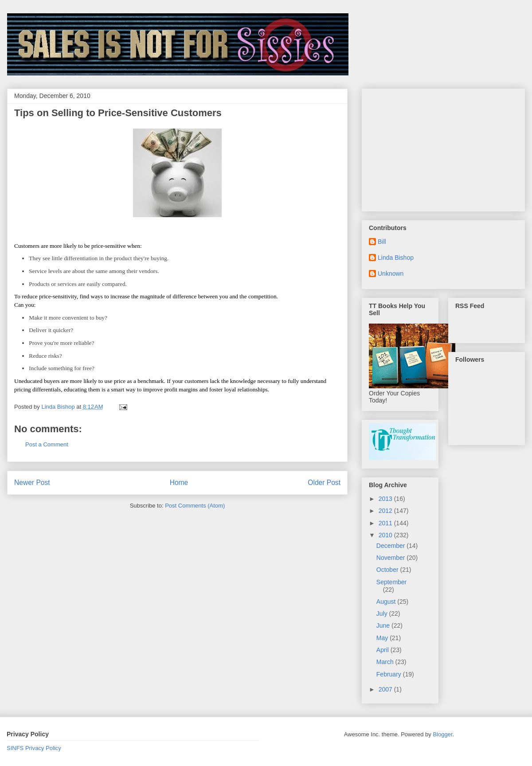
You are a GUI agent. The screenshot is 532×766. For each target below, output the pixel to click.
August (387, 602)
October (388, 570)
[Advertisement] (435, 148)
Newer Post (32, 483)
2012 (386, 511)
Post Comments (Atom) (195, 506)
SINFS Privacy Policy (34, 748)
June (384, 625)
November (391, 558)
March (386, 662)
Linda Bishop (396, 258)
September (391, 582)
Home (179, 483)
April (383, 650)
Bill (382, 242)
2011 (386, 523)
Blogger (442, 734)
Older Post (324, 483)
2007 (386, 689)
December (391, 546)
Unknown (391, 274)
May (383, 638)
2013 (386, 499)
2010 (386, 535)
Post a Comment (47, 444)
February (390, 674)
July (383, 614)
